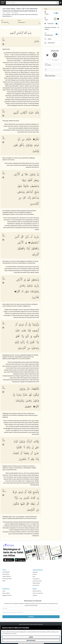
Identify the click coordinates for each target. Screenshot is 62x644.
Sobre (35, 589)
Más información (31, 640)
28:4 (4, 174)
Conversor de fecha (37, 581)
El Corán (8, 13)
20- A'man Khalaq (6, 22)
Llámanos (35, 595)
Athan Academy (6, 593)
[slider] (56, 13)
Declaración (50, 43)
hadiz (34, 577)
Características (38, 570)
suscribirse (31, 617)
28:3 (4, 139)
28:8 (4, 388)
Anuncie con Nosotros (38, 593)
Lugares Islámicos (7, 576)
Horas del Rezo (6, 574)
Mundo (4, 581)
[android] (20, 560)
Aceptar (31, 637)
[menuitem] (5, 22)
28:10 (4, 491)
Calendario (35, 572)
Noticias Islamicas (37, 591)
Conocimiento (36, 585)
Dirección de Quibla (7, 579)
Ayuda (48, 39)
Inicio (4, 13)
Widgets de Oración (7, 595)
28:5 (4, 236)
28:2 (4, 112)
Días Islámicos (36, 579)
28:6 (4, 279)
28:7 (4, 324)
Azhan (4, 591)
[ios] (9, 560)
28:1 (4, 41)
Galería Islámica (36, 583)
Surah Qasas (15, 13)
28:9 (4, 441)
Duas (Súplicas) (6, 572)
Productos (6, 589)
